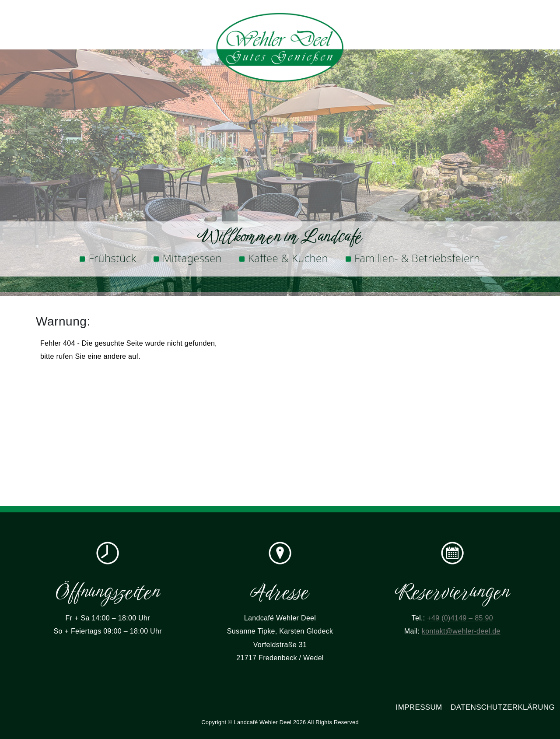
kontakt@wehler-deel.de (461, 631)
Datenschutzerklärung (503, 707)
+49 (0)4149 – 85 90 (460, 618)
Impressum (419, 707)
